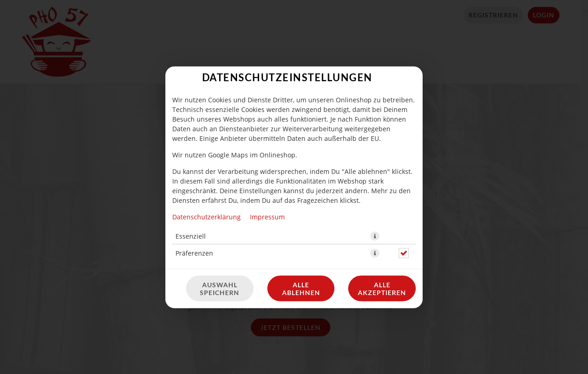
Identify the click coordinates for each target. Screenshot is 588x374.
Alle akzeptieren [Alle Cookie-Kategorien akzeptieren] (382, 216)
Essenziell (191, 163)
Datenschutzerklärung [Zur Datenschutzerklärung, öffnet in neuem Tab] (206, 144)
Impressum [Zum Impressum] (267, 144)
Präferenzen (194, 180)
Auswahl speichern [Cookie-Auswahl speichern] (220, 216)
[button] (375, 163)
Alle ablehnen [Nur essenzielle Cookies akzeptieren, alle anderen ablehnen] (301, 216)
